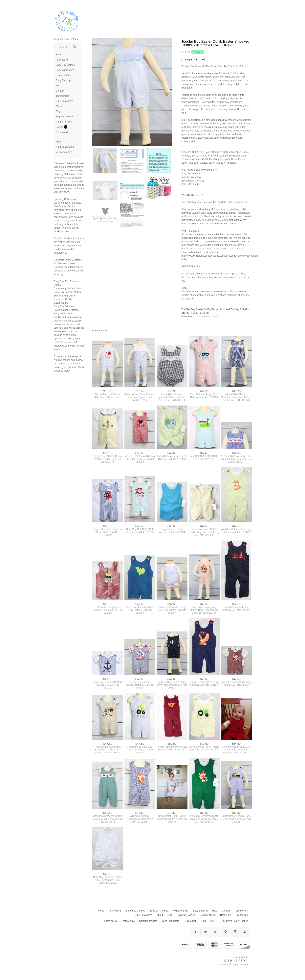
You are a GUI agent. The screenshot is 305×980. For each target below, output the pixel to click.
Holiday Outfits (64, 75)
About (59, 106)
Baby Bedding (63, 80)
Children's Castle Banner (234, 921)
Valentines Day (64, 152)
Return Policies (64, 122)
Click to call (62, 132)
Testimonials (62, 96)
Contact (60, 91)
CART (213, 921)
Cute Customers (65, 101)
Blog (58, 111)
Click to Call (190, 921)
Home (59, 55)
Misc (58, 86)
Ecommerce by (241, 957)
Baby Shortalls (189, 317)
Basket (60, 127)
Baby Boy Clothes (65, 65)
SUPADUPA (236, 961)
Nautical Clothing (65, 147)
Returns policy (109, 921)
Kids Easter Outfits (209, 317)
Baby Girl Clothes (65, 70)
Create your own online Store (234, 965)
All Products (62, 60)
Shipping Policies (65, 117)
